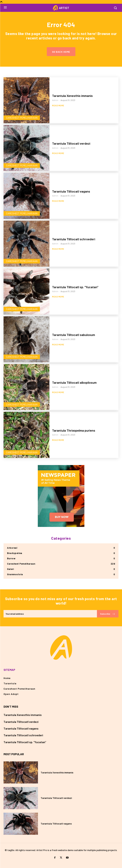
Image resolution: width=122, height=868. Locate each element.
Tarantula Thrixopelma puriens (74, 430)
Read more (58, 105)
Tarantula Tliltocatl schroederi (74, 239)
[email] (50, 614)
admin (55, 100)
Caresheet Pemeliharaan (22, 118)
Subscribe (108, 614)
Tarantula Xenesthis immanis (72, 96)
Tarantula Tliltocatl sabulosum (74, 335)
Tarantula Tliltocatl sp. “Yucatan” (75, 287)
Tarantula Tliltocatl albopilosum (74, 382)
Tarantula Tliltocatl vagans (71, 191)
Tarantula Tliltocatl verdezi (71, 143)
